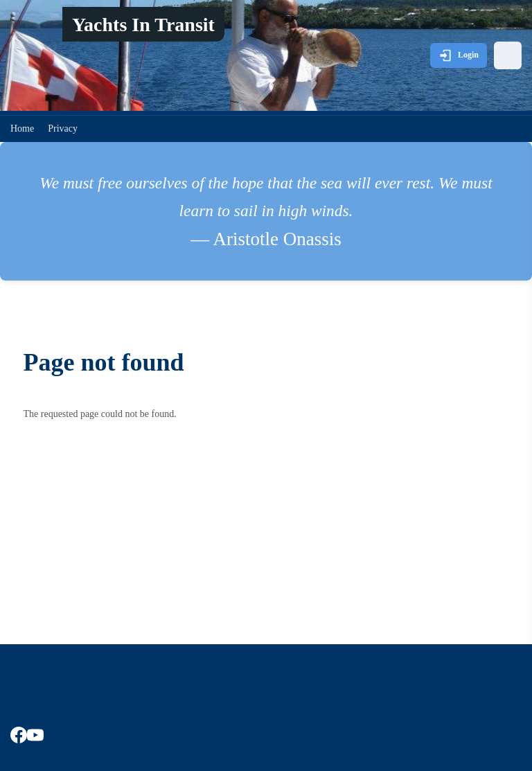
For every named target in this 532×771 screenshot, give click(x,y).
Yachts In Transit (143, 25)
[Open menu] (508, 55)
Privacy (63, 128)
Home (22, 128)
